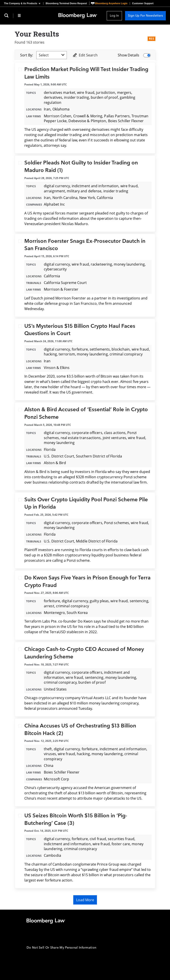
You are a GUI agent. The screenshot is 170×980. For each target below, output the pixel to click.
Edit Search (85, 55)
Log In (114, 16)
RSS (152, 39)
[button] (24, 3)
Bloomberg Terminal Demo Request (66, 3)
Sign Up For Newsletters (145, 16)
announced (68, 708)
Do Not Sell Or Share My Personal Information (61, 948)
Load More (85, 900)
